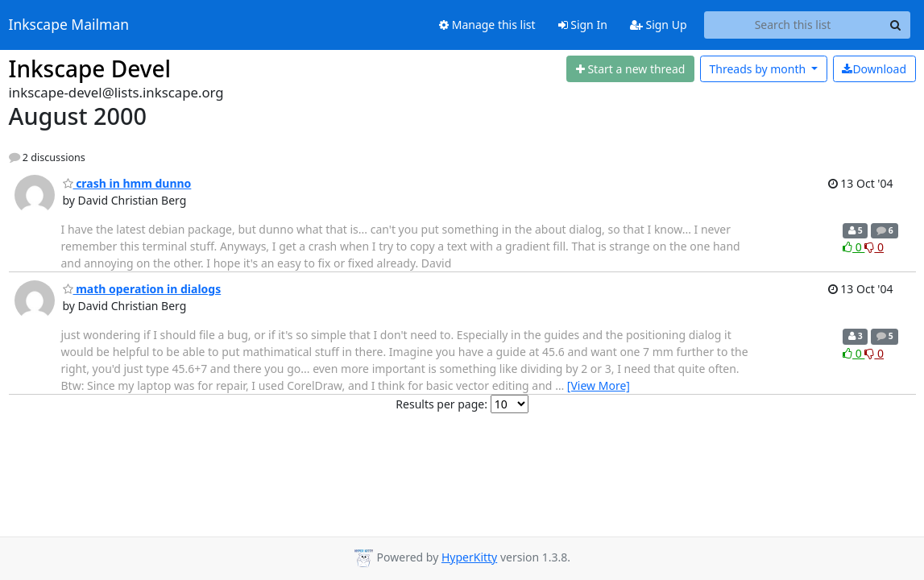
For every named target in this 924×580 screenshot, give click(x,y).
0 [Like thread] (854, 247)
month (758, 69)
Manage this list (487, 25)
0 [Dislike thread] (874, 247)
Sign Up (659, 25)
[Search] (896, 25)
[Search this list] (793, 25)
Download (874, 69)
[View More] (599, 385)
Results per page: (441, 404)
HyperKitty (469, 557)
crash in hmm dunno (127, 183)
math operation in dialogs (142, 289)
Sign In (583, 25)
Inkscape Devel (90, 68)
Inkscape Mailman (69, 25)
